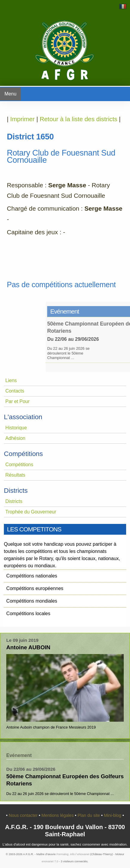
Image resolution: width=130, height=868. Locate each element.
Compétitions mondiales (32, 601)
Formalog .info (65, 854)
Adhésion (15, 438)
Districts (14, 501)
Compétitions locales (28, 614)
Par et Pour (17, 401)
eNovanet (83, 854)
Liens (11, 380)
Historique (16, 428)
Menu (10, 94)
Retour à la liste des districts (78, 119)
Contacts (15, 391)
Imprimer (22, 119)
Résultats (15, 475)
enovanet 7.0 (50, 861)
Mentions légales (58, 815)
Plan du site (89, 815)
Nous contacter (24, 815)
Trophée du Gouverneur (31, 512)
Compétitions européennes (35, 588)
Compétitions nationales (32, 576)
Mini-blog (113, 815)
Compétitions (19, 465)
